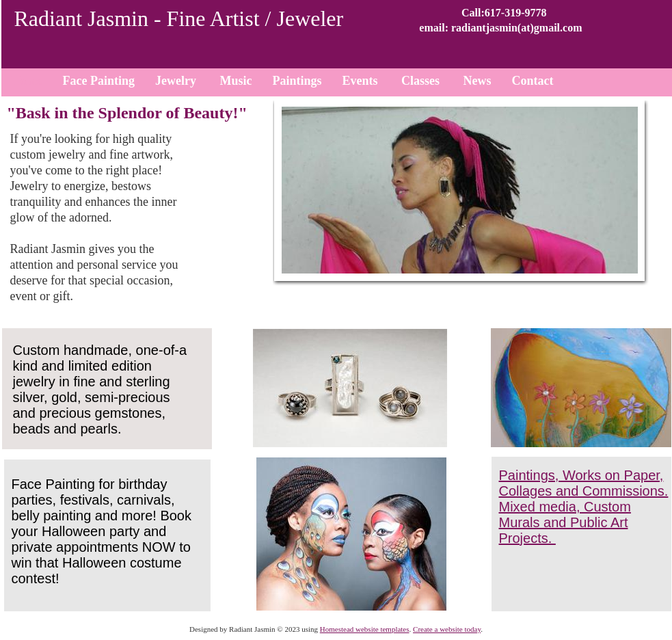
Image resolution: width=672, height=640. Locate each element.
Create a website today (447, 629)
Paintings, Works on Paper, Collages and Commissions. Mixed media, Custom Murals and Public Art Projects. (584, 507)
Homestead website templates (365, 629)
